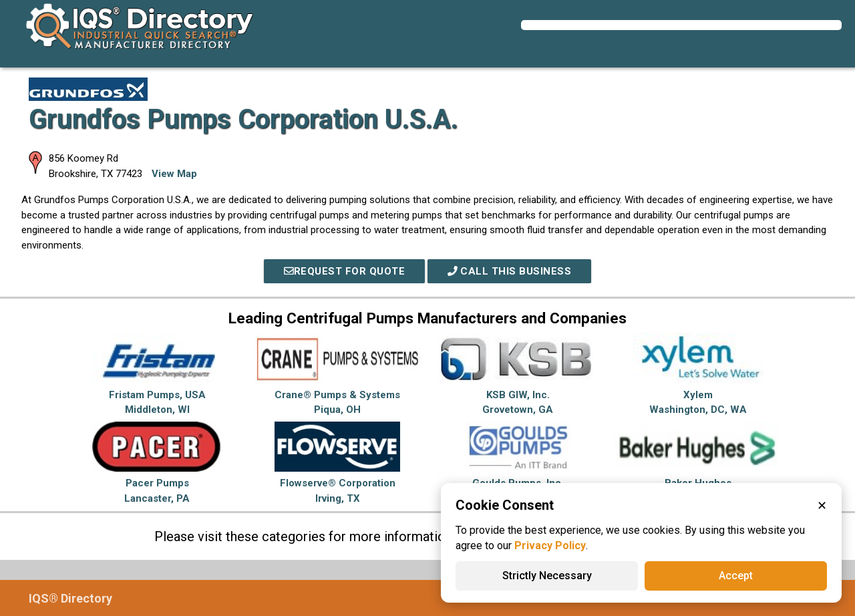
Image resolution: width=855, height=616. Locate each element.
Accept (736, 576)
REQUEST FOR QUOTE (345, 271)
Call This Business (510, 271)
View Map (174, 174)
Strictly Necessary (547, 576)
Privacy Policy (550, 546)
